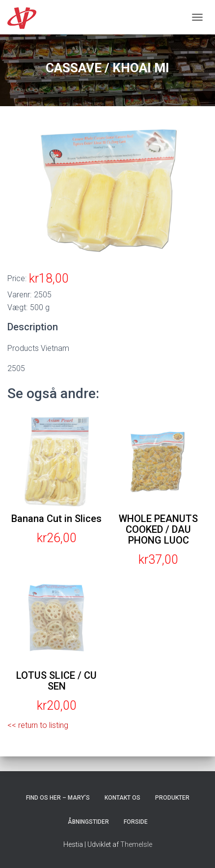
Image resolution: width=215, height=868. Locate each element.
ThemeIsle (136, 844)
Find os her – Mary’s (58, 798)
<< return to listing (38, 725)
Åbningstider (88, 822)
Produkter (172, 798)
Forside (136, 822)
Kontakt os (122, 798)
